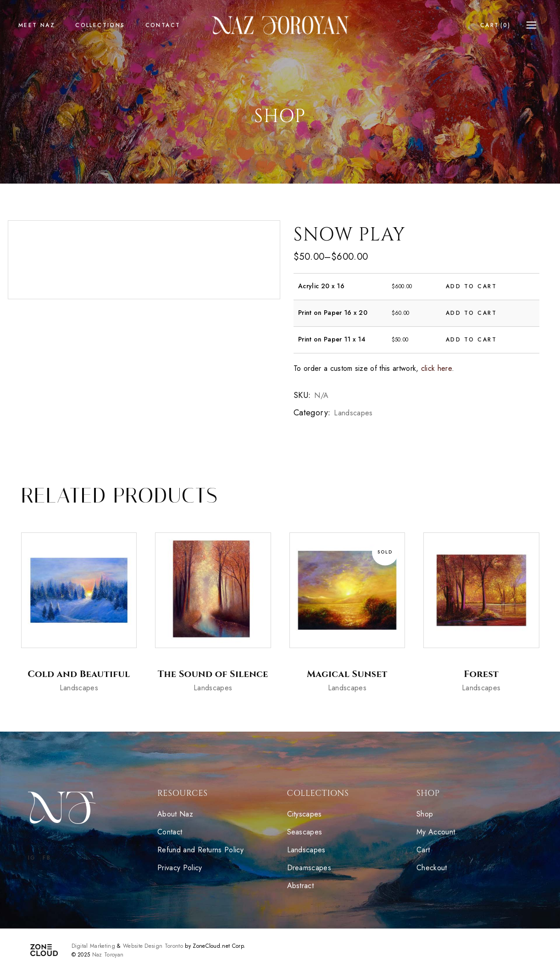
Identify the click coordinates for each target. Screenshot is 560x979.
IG (32, 858)
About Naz (175, 814)
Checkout (432, 868)
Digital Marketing (93, 946)
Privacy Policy (180, 868)
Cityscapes (305, 814)
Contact (170, 832)
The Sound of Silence (213, 674)
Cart (423, 850)
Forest (481, 674)
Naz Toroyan (108, 955)
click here (436, 368)
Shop (425, 814)
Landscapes (353, 413)
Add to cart (471, 286)
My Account (436, 832)
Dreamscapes (310, 868)
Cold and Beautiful (79, 674)
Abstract (302, 886)
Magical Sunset (347, 674)
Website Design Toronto (153, 946)
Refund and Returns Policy (200, 850)
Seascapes (306, 832)
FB (47, 858)
